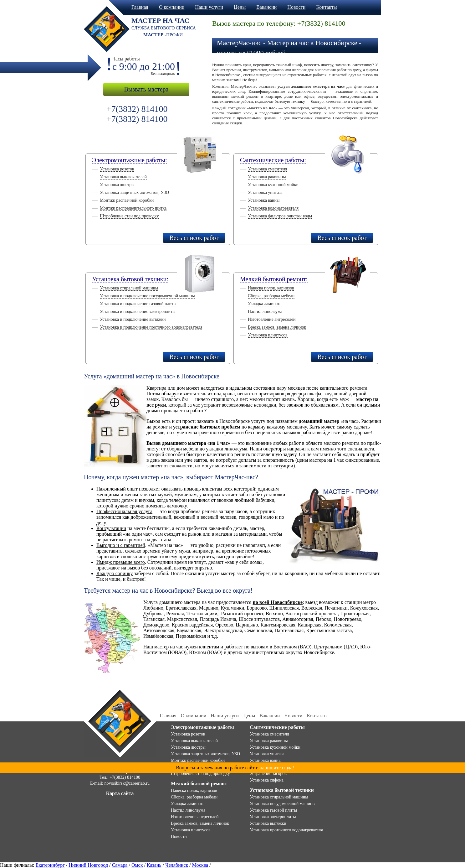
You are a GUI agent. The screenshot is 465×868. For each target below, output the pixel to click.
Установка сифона (267, 780)
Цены (240, 7)
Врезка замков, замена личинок (277, 327)
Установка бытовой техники (282, 790)
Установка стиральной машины (129, 288)
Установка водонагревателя (273, 208)
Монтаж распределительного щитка (133, 208)
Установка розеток (117, 169)
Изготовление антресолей (272, 319)
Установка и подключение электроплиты (138, 312)
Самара (120, 865)
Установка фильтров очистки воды (280, 216)
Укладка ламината (265, 304)
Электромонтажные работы (202, 727)
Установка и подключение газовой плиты (138, 304)
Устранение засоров (268, 774)
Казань (154, 865)
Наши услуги (209, 7)
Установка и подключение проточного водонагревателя (151, 327)
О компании (172, 7)
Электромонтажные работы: (129, 160)
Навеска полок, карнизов (271, 288)
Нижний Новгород (88, 865)
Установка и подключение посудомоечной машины (147, 296)
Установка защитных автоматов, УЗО (134, 192)
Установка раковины (267, 177)
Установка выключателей (123, 177)
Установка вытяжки (268, 823)
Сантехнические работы (277, 727)
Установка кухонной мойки (273, 185)
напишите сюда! (277, 768)
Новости (296, 7)
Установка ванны (264, 200)
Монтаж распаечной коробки (127, 200)
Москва (200, 865)
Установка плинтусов (268, 335)
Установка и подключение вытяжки (133, 319)
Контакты (326, 7)
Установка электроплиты (273, 817)
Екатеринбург (50, 865)
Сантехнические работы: (273, 160)
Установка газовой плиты (273, 810)
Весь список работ (194, 238)
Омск (137, 865)
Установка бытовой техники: (130, 279)
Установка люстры (117, 185)
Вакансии (266, 7)
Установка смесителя (267, 169)
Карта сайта (120, 793)
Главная (140, 7)
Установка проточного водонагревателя (286, 830)
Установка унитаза (265, 192)
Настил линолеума (265, 312)
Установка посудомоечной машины (283, 804)
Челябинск (177, 865)
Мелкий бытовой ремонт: (274, 279)
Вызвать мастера (146, 89)
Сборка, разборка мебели (271, 296)
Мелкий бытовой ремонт (199, 784)
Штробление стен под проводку (129, 216)
